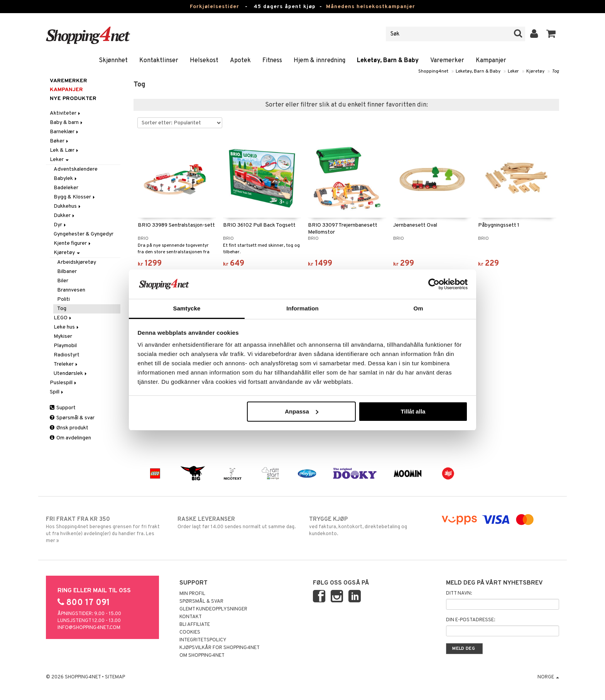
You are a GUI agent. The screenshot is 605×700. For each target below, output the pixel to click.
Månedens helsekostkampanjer (371, 7)
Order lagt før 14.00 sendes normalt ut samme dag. (237, 523)
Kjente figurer (73, 243)
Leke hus (67, 327)
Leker (513, 71)
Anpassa (302, 411)
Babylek (66, 179)
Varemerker (447, 61)
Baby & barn (67, 123)
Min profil (192, 594)
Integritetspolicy (203, 640)
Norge (548, 677)
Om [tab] (418, 308)
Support (63, 408)
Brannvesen (71, 290)
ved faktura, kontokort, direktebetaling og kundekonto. (368, 526)
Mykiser (63, 336)
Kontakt (191, 617)
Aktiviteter (66, 113)
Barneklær (65, 132)
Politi (63, 299)
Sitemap (115, 677)
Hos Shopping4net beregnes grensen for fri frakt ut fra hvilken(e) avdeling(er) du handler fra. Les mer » (105, 530)
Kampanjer (491, 61)
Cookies (190, 632)
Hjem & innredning (319, 61)
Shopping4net (433, 71)
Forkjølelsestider (215, 7)
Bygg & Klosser (75, 197)
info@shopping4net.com (89, 628)
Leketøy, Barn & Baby (388, 61)
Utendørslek (71, 374)
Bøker (60, 141)
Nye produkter (73, 99)
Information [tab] (302, 308)
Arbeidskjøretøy (77, 262)
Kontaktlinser (159, 61)
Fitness (272, 61)
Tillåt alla (413, 411)
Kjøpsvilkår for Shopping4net (220, 648)
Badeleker (66, 188)
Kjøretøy (535, 71)
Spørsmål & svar (72, 418)
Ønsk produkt (69, 428)
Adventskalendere (76, 169)
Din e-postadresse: (471, 620)
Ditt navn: (459, 593)
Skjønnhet (113, 61)
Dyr (60, 225)
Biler (63, 281)
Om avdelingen (70, 438)
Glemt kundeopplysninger (213, 609)
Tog (555, 71)
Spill (57, 392)
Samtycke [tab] (187, 308)
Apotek (240, 61)
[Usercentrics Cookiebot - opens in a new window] (434, 284)
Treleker (66, 364)
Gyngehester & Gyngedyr (84, 234)
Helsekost (204, 61)
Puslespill (64, 383)
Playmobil (65, 346)
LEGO (63, 318)
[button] (551, 34)
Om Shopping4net (202, 656)
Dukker (65, 216)
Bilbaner (67, 272)
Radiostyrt (67, 355)
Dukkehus (68, 206)
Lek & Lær (65, 150)
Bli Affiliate (195, 625)
